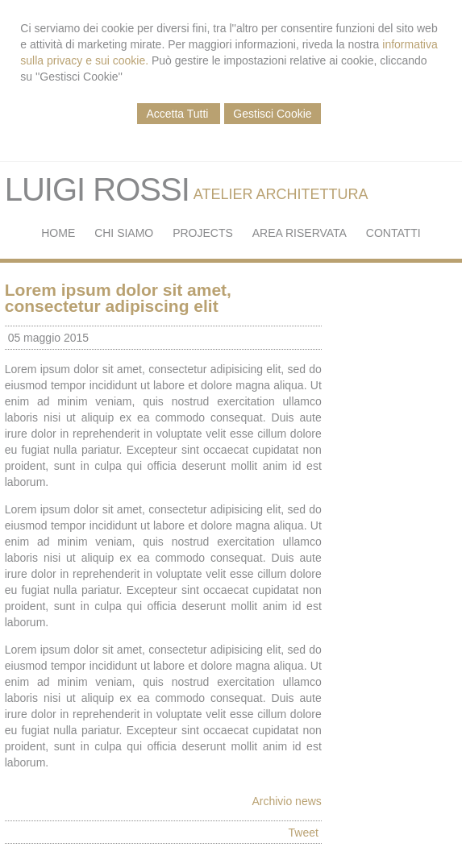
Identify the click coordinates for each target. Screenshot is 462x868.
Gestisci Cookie (272, 114)
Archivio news (286, 801)
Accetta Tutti (179, 114)
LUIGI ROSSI (97, 189)
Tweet (304, 833)
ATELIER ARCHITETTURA (281, 194)
